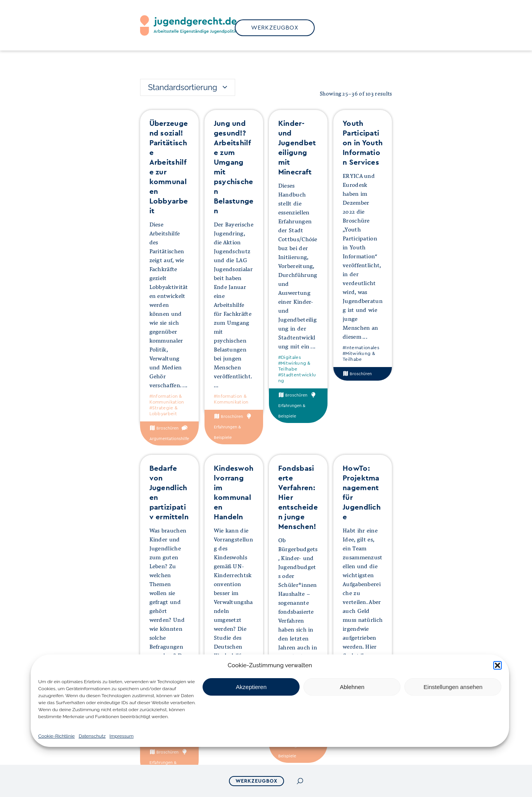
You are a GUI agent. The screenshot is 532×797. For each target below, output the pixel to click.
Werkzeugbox (256, 781)
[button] (497, 665)
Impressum (121, 736)
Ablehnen (352, 687)
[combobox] (188, 87)
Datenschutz (92, 736)
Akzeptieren (251, 687)
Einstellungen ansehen (453, 687)
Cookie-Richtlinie (57, 736)
